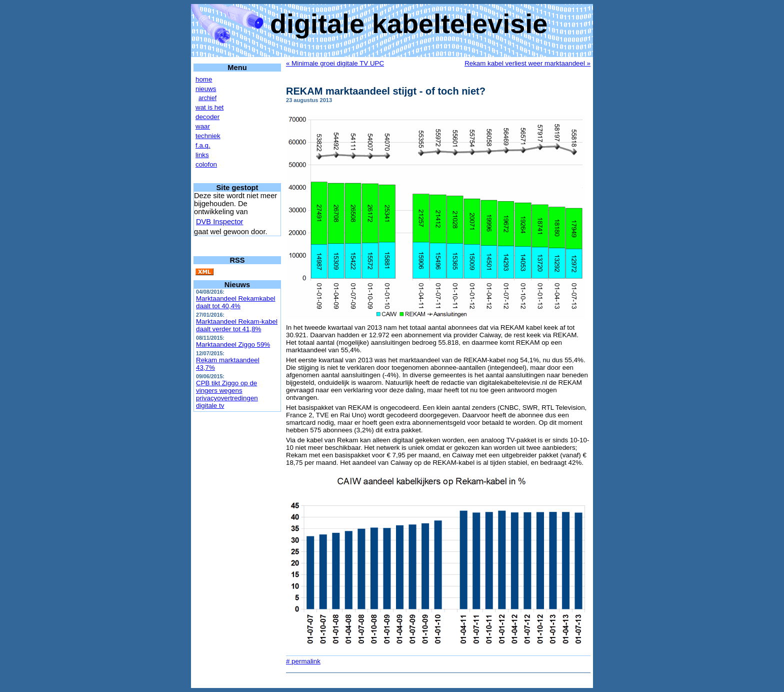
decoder (207, 117)
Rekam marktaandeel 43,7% (228, 364)
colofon (206, 164)
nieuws (206, 89)
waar (203, 126)
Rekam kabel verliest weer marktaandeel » (527, 63)
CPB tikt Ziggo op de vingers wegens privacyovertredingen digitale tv (227, 394)
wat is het (209, 107)
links (202, 155)
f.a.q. (203, 145)
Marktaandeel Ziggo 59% (233, 344)
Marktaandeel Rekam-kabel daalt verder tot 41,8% (237, 325)
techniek (208, 136)
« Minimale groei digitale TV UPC (335, 63)
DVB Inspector (220, 222)
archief (207, 98)
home (204, 79)
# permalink (303, 661)
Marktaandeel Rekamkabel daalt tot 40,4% (236, 302)
